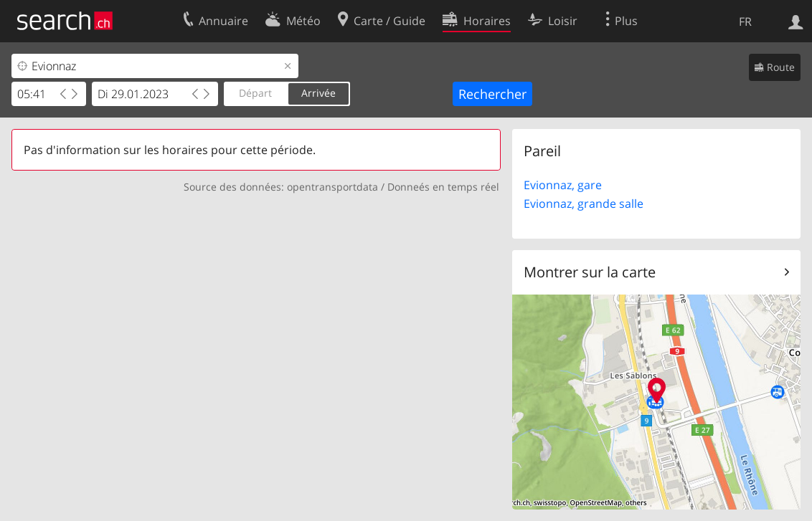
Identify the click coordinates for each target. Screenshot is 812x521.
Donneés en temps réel (443, 187)
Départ (255, 93)
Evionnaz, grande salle (584, 204)
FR (745, 21)
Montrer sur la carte (590, 272)
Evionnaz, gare (563, 185)
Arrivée (318, 93)
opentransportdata (332, 187)
